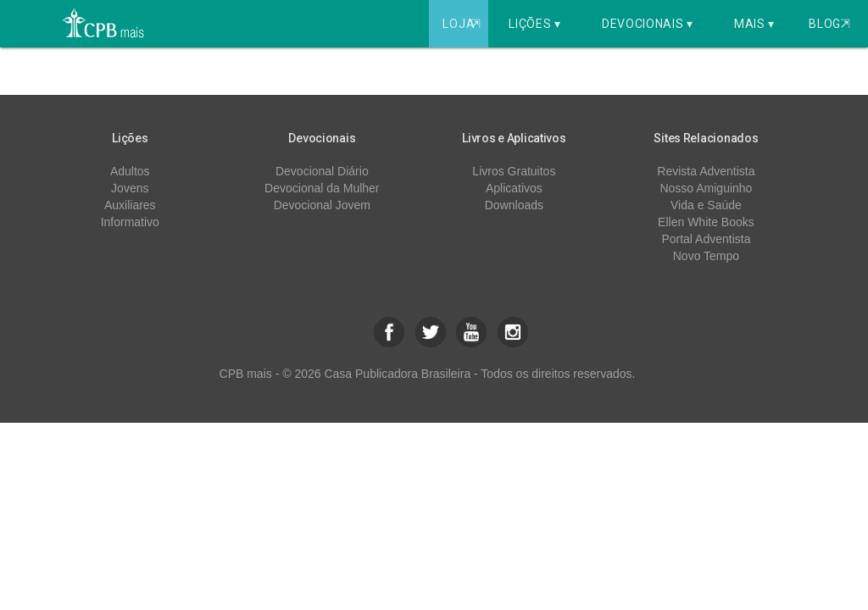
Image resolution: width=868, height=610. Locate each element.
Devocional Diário (322, 171)
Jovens (130, 188)
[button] (389, 332)
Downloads (514, 205)
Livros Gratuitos (514, 171)
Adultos (130, 171)
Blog (829, 24)
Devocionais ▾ (648, 24)
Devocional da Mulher (322, 188)
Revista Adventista (706, 171)
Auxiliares (130, 205)
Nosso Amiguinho (706, 188)
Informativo (130, 222)
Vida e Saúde (706, 205)
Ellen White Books (706, 222)
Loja (463, 24)
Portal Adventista (706, 239)
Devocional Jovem (322, 205)
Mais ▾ (754, 24)
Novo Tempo (706, 256)
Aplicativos (514, 188)
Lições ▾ (535, 24)
